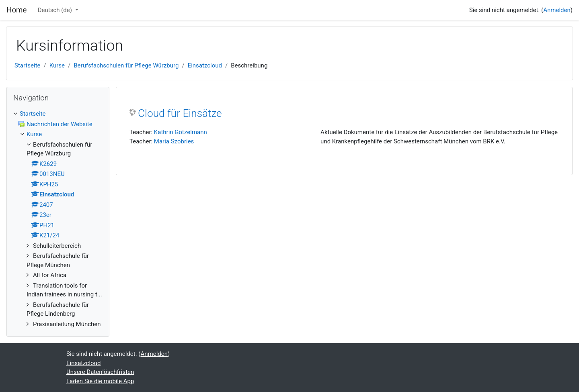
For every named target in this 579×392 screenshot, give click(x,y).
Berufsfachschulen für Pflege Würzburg (126, 65)
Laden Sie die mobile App (100, 381)
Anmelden (557, 10)
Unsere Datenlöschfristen (100, 372)
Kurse (57, 65)
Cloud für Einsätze (180, 113)
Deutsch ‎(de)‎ (56, 10)
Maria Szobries (174, 141)
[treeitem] (58, 114)
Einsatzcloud (205, 65)
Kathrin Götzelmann (181, 132)
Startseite (28, 65)
